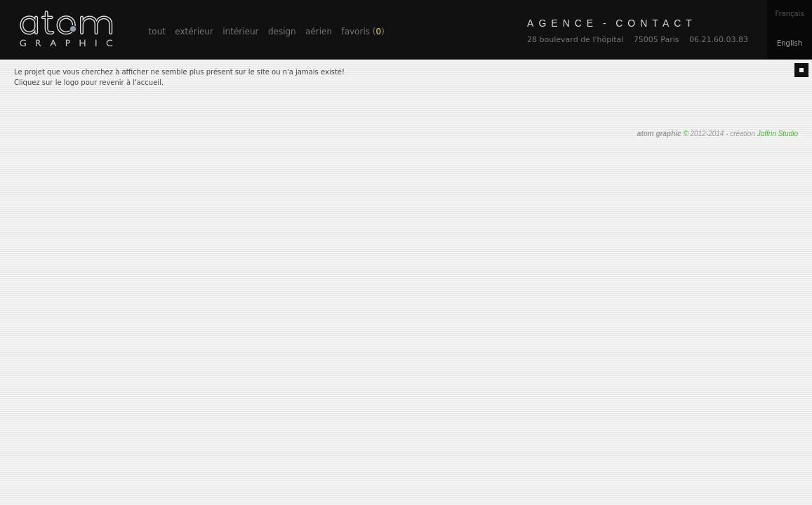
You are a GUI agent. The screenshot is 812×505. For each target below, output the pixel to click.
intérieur (240, 32)
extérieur (194, 32)
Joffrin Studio (778, 134)
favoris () (362, 32)
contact (612, 23)
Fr (789, 14)
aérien (319, 32)
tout (157, 32)
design (282, 32)
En (790, 43)
